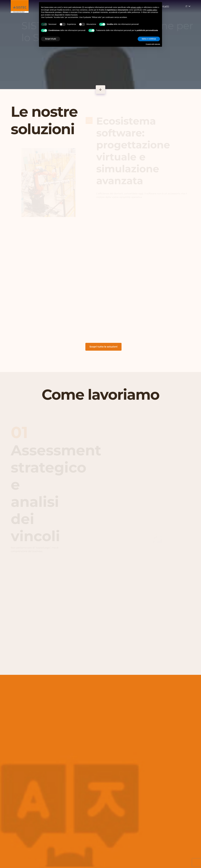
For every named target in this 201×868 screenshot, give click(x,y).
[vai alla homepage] (20, 6)
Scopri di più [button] (51, 39)
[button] (188, 6)
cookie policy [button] (152, 10)
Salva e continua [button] (149, 39)
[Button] (100, 90)
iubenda (157, 44)
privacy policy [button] (136, 7)
